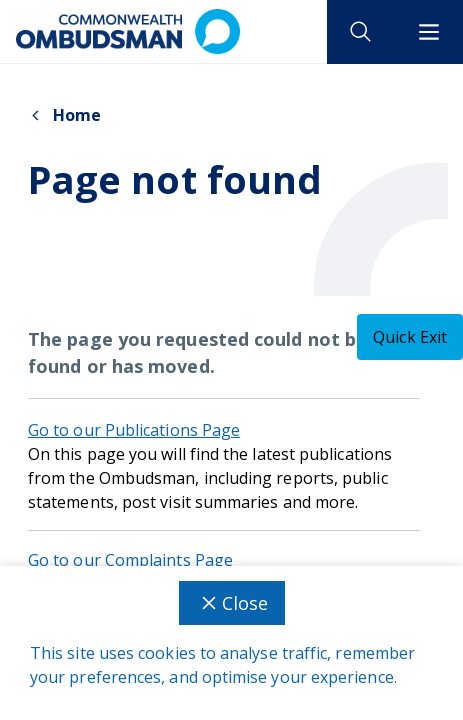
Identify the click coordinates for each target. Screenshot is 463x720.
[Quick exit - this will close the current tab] (410, 337)
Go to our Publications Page (134, 430)
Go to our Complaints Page (130, 560)
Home (64, 115)
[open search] (361, 32)
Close (232, 603)
